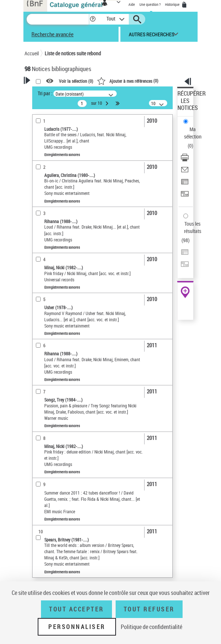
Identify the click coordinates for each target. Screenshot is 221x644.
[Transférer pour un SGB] (185, 196)
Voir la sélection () (76, 81)
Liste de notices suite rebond (73, 53)
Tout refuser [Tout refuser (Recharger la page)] (149, 609)
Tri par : (45, 93)
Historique (173, 4)
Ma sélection (193, 133)
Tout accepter (76, 609)
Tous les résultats (193, 227)
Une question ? (150, 4)
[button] (93, 19)
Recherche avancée (53, 34)
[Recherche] (58, 19)
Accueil (32, 53)
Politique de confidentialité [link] (151, 627)
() (128, 81)
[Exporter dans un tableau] (185, 184)
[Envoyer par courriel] (185, 172)
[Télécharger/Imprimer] (185, 160)
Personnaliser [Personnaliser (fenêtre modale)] (77, 627)
